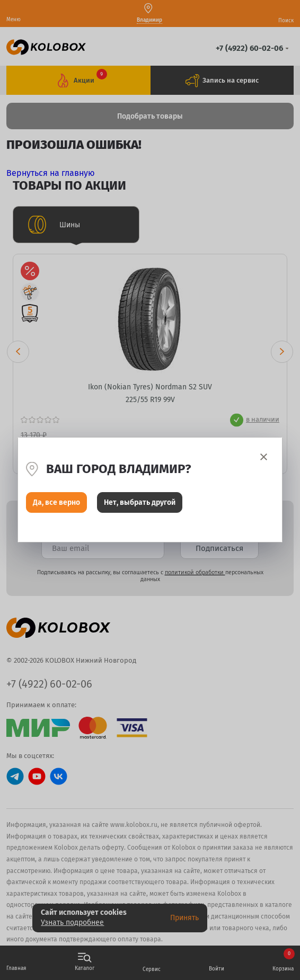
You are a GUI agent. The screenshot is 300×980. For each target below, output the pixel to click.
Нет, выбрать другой (140, 502)
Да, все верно (56, 502)
